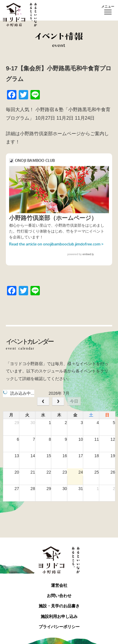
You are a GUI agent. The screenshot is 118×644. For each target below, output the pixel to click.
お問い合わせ (59, 596)
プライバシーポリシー (59, 627)
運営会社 (59, 585)
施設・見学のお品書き (59, 606)
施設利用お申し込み (59, 616)
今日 (74, 401)
